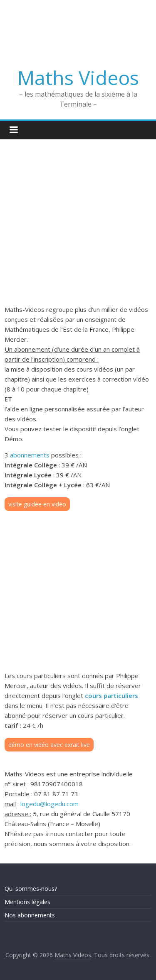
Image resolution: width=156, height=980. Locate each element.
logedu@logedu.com (50, 804)
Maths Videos (78, 78)
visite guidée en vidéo (37, 504)
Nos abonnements (30, 915)
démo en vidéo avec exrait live (49, 745)
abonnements (30, 455)
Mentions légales (27, 902)
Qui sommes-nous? (31, 889)
